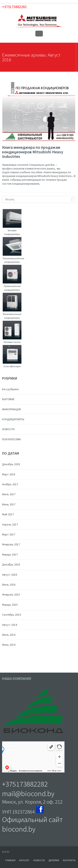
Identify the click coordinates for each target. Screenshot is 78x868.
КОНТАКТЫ (69, 860)
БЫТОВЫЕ (8, 399)
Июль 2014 (9, 635)
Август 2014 (10, 625)
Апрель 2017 (10, 524)
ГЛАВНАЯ (10, 860)
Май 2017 (8, 514)
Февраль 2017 (11, 544)
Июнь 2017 (9, 504)
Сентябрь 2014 (11, 615)
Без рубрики (10, 389)
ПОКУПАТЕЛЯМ (11, 439)
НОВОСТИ (8, 429)
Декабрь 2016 (11, 564)
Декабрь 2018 (11, 464)
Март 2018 (9, 474)
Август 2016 (10, 575)
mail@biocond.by (28, 794)
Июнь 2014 (9, 645)
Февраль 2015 (11, 594)
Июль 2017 (9, 494)
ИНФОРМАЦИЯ (11, 409)
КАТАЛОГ (24, 860)
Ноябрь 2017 (10, 484)
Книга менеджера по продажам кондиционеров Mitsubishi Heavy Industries (33, 152)
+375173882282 (14, 7)
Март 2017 (9, 534)
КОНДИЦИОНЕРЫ (13, 419)
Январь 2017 (10, 554)
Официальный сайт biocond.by (32, 824)
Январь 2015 (10, 605)
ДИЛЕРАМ (54, 860)
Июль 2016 (9, 585)
